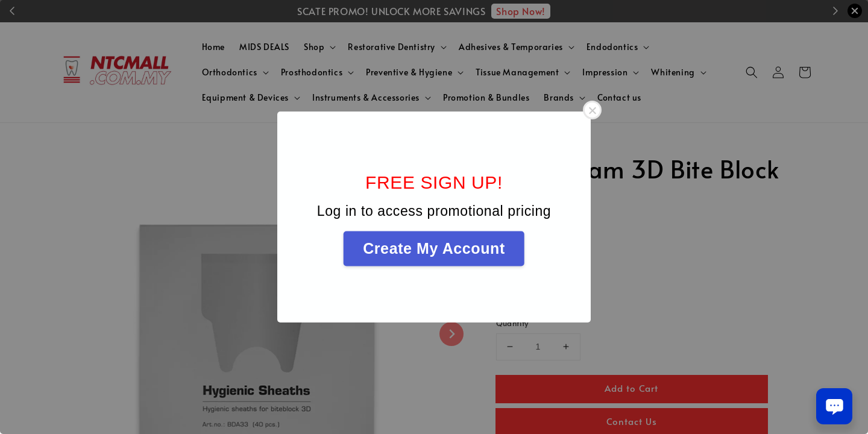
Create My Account (434, 248)
